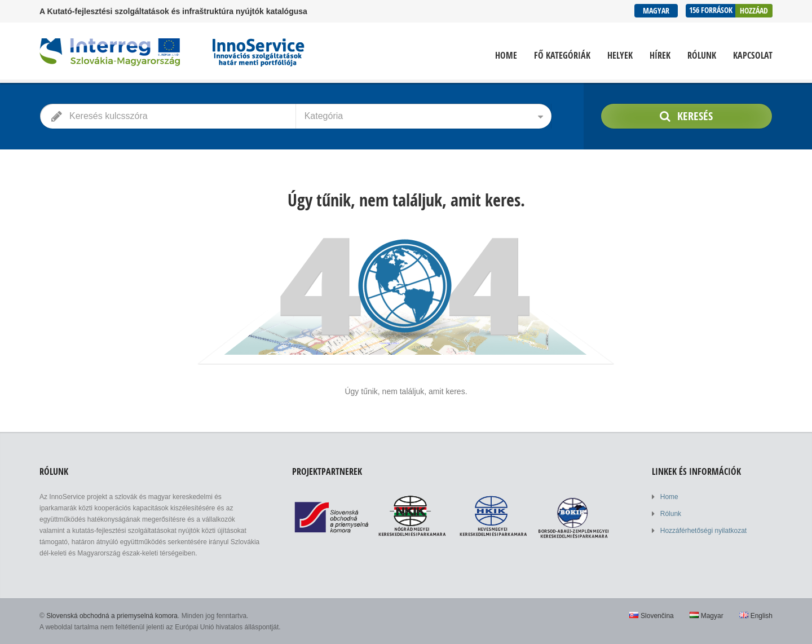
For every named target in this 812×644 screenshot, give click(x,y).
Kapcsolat (753, 56)
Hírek (660, 56)
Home (506, 56)
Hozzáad (754, 10)
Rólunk (702, 56)
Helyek (620, 56)
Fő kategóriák (562, 56)
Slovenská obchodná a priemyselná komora (112, 616)
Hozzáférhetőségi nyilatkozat (703, 531)
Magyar (656, 10)
